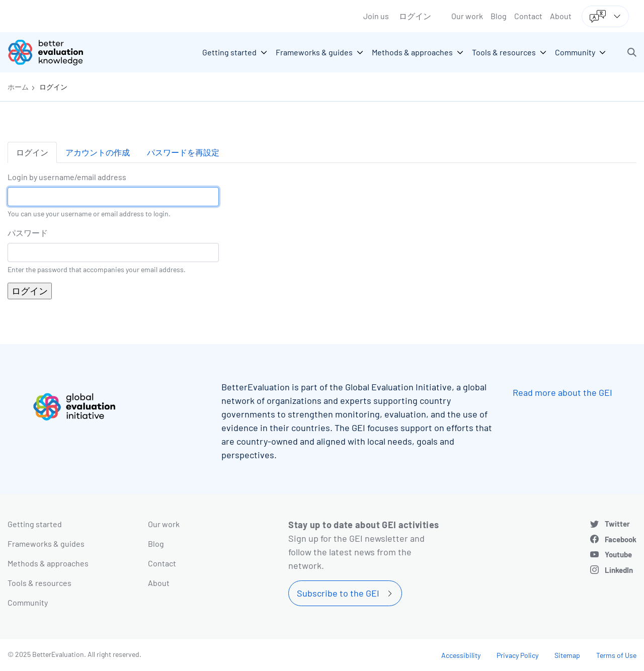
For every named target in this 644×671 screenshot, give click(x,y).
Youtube (618, 554)
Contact (528, 16)
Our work (467, 16)
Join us (376, 16)
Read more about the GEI (562, 392)
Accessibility (461, 655)
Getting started (35, 524)
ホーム (18, 87)
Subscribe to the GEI (338, 593)
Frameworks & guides (46, 543)
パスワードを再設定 (183, 152)
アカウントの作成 (98, 152)
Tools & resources (39, 583)
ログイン (415, 16)
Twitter (617, 524)
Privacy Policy (517, 655)
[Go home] (53, 52)
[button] (632, 52)
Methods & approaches (48, 563)
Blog (499, 16)
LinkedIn (619, 570)
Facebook (621, 539)
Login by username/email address (67, 177)
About (561, 16)
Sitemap (567, 655)
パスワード (28, 233)
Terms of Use (616, 655)
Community (28, 602)
